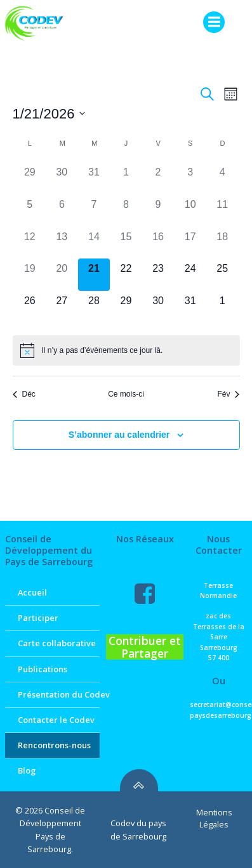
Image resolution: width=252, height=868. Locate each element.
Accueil (32, 592)
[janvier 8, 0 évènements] (126, 211)
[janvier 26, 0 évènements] (30, 307)
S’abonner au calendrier (119, 435)
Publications (43, 669)
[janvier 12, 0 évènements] (30, 243)
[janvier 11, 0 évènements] (222, 211)
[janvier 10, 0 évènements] (190, 211)
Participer (38, 618)
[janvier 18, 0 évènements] (222, 243)
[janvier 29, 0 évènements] (126, 307)
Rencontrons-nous (52, 745)
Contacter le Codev (52, 720)
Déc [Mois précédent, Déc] (24, 394)
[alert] (126, 350)
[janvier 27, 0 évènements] (62, 307)
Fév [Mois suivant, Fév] (228, 394)
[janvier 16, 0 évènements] (158, 243)
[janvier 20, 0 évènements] (62, 275)
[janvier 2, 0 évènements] (158, 178)
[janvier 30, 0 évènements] (158, 307)
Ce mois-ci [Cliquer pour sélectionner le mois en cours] (126, 394)
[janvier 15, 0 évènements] (126, 243)
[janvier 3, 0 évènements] (190, 178)
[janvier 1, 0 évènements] (126, 178)
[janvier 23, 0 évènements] (158, 275)
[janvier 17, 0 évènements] (190, 243)
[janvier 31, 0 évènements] (190, 307)
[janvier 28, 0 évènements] (94, 307)
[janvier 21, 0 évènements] (94, 275)
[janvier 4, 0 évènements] (222, 178)
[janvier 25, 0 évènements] (222, 275)
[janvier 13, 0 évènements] (62, 243)
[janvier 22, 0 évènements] (126, 275)
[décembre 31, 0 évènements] (94, 178)
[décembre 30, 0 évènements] (62, 178)
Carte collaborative (52, 643)
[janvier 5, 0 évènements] (30, 211)
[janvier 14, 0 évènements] (94, 243)
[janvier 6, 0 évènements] (62, 211)
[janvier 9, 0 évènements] (158, 211)
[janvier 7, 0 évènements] (94, 211)
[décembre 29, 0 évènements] (30, 178)
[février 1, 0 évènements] (222, 307)
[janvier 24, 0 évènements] (190, 275)
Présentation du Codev (52, 694)
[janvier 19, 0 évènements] (30, 275)
